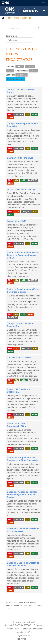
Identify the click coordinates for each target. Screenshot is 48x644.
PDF (10, 114)
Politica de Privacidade (32, 629)
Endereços (39, 625)
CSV (28, 114)
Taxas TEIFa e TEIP (16, 221)
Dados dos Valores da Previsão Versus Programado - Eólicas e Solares (22, 495)
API (22, 605)
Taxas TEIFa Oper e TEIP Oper (22, 189)
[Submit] (39, 28)
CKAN (22, 639)
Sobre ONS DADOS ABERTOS (18, 625)
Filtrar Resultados (15, 79)
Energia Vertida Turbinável (20, 158)
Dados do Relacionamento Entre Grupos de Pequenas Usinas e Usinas (23, 255)
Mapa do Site (13, 629)
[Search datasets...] (21, 28)
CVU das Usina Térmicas (19, 358)
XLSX (34, 114)
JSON (10, 117)
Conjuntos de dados (19, 18)
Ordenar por (11, 36)
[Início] (3, 18)
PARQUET (19, 114)
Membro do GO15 (25, 632)
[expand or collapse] (44, 11)
